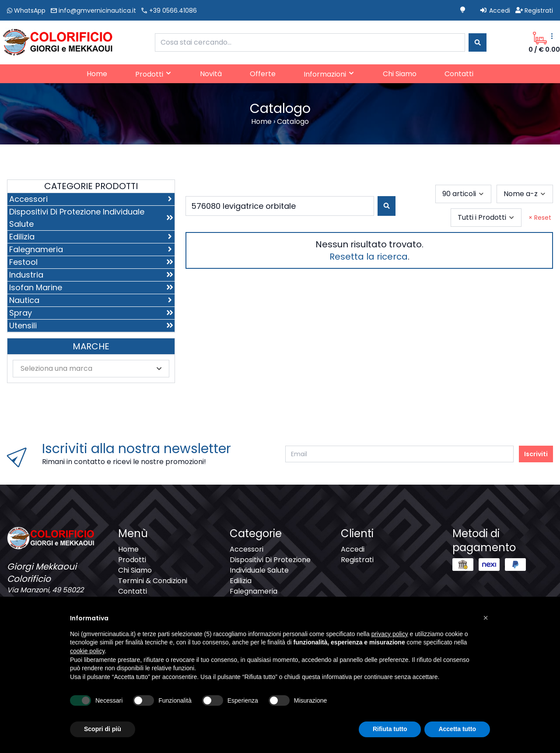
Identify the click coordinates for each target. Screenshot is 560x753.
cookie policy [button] (87, 651)
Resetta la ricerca (369, 257)
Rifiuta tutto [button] (390, 729)
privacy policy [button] (390, 634)
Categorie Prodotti (91, 186)
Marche (91, 346)
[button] (486, 618)
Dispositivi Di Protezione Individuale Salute (270, 565)
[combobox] (310, 42)
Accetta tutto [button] (457, 729)
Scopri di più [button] (103, 729)
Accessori (247, 549)
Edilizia (241, 581)
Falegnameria (254, 591)
